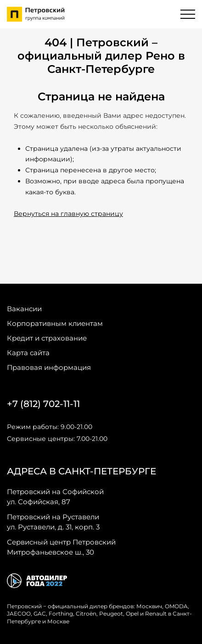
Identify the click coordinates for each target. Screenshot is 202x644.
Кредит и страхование (47, 338)
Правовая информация (49, 367)
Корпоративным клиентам (55, 323)
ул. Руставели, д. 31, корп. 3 (53, 522)
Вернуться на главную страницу (68, 214)
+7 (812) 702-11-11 (43, 404)
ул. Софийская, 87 (55, 496)
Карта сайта (28, 353)
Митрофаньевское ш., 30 (61, 547)
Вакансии (24, 309)
